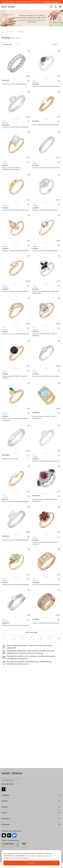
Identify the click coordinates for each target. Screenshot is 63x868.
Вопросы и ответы (8, 802)
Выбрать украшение (53, 2)
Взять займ (6, 703)
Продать (5, 724)
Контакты (5, 826)
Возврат (5, 795)
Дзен (4, 693)
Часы (3, 769)
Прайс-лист (6, 706)
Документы (6, 823)
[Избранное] (29, 51)
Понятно (32, 863)
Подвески (5, 762)
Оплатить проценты (9, 788)
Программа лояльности (10, 798)
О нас (4, 738)
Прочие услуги (7, 734)
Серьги (4, 752)
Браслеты (5, 756)
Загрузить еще (32, 632)
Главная (3, 32)
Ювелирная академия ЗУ (10, 819)
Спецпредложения (8, 805)
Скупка (4, 713)
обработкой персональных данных (16, 858)
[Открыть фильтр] (59, 44)
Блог (3, 816)
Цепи (3, 759)
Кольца (4, 749)
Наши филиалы (8, 688)
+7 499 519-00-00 (8, 685)
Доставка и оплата (8, 792)
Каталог (12, 32)
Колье (4, 766)
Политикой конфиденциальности (39, 856)
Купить (4, 728)
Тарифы (4, 710)
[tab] (14, 78)
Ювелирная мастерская (10, 780)
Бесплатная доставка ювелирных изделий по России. (23, 2)
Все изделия (6, 746)
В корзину (28, 81)
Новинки (5, 772)
